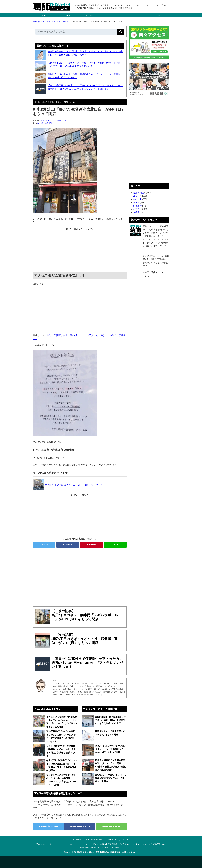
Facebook (68, 545)
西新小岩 (48, 123)
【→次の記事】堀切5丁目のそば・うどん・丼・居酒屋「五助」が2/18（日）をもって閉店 (85, 639)
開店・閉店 (90, 16)
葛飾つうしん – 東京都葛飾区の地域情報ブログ (102, 852)
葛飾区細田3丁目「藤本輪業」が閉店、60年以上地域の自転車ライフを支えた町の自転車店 (111, 720)
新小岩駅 (41, 123)
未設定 (136, 212)
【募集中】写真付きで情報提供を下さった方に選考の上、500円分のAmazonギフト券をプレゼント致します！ (87, 663)
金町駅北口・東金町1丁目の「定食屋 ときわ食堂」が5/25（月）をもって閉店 (111, 778)
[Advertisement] (80, 250)
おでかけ (158, 16)
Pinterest (91, 545)
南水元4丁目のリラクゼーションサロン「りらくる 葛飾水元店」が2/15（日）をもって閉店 (111, 749)
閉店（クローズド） (64, 22)
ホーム (44, 16)
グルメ (135, 16)
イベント (112, 16)
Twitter (44, 545)
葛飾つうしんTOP (39, 22)
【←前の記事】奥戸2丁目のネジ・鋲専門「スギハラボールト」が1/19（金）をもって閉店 (85, 615)
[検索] (121, 32)
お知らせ (137, 209)
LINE (115, 545)
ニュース (67, 16)
